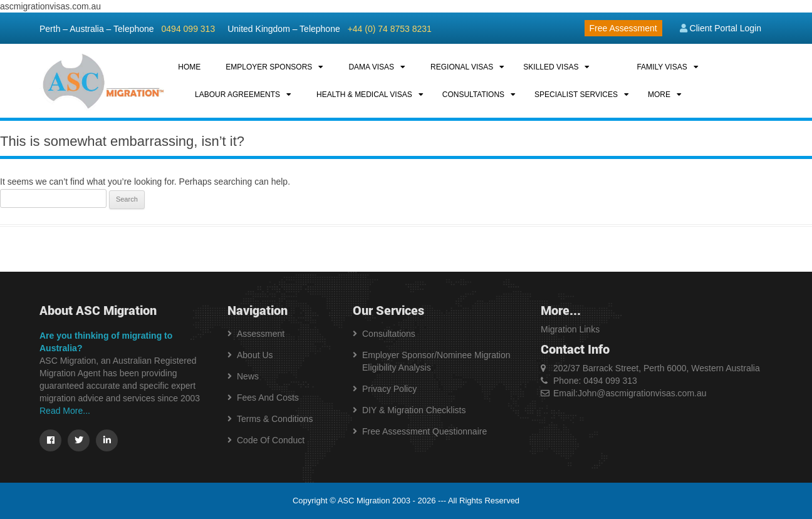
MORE (659, 95)
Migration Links (570, 329)
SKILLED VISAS (551, 67)
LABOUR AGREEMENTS (237, 95)
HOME (189, 67)
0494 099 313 (189, 29)
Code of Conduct (271, 440)
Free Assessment (623, 28)
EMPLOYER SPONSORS (269, 67)
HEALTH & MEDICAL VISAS (364, 95)
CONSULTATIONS (473, 95)
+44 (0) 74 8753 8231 (390, 29)
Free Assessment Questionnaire (424, 431)
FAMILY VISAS (662, 67)
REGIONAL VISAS (462, 67)
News (248, 376)
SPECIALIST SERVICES (576, 95)
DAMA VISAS (371, 67)
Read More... (65, 411)
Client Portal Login (721, 28)
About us (255, 355)
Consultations (389, 334)
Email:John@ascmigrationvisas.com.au (630, 393)
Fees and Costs (268, 398)
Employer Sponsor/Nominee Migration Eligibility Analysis (436, 361)
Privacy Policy (389, 389)
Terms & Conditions (275, 419)
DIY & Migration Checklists (414, 410)
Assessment (261, 334)
